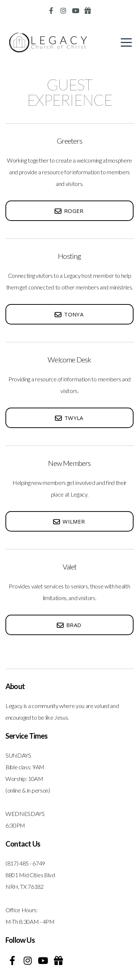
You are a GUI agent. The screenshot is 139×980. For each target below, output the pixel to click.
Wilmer (69, 521)
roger (69, 211)
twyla (69, 418)
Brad (69, 625)
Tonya (69, 314)
